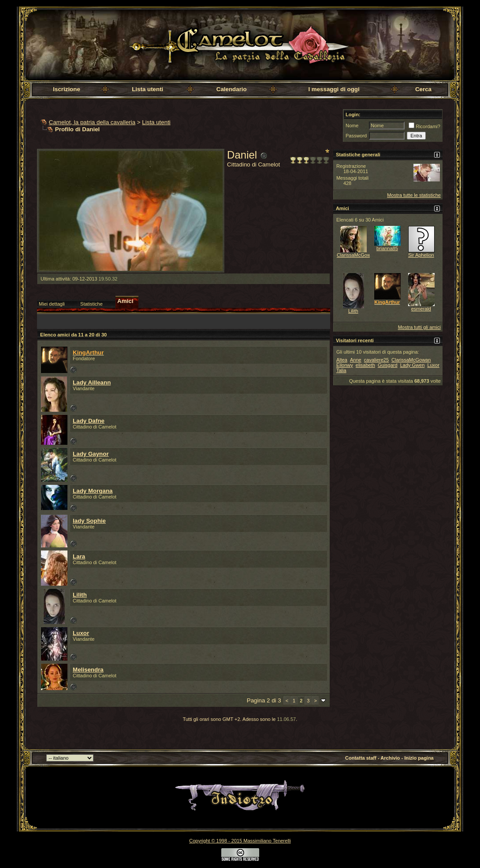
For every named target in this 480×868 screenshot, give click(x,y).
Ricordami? (424, 126)
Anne (356, 360)
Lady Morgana (93, 491)
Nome (352, 126)
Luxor (81, 633)
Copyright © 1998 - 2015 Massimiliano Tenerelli (240, 841)
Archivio (390, 758)
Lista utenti (147, 89)
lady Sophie (89, 521)
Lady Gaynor (91, 454)
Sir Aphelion (421, 255)
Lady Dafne (89, 421)
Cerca (423, 89)
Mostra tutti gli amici (419, 327)
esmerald (421, 309)
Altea (342, 360)
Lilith (80, 595)
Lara (79, 556)
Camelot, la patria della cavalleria (92, 122)
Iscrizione (66, 89)
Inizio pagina (419, 758)
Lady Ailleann (92, 382)
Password (356, 136)
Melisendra (88, 670)
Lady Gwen (413, 365)
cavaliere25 (376, 360)
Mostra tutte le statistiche (414, 195)
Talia (341, 370)
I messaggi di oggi (334, 89)
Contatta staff (361, 758)
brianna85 (387, 248)
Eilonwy (345, 365)
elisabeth (365, 365)
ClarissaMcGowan (356, 255)
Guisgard (388, 365)
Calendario (232, 89)
